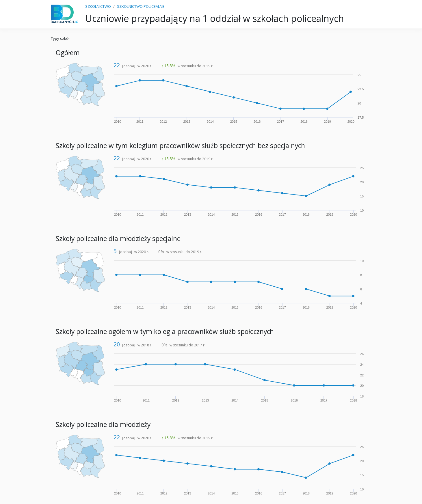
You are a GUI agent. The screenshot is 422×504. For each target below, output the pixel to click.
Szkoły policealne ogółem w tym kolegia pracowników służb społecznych (165, 332)
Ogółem (68, 53)
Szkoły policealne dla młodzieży (103, 424)
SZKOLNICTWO (98, 6)
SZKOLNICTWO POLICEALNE (141, 6)
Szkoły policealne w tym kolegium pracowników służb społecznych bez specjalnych (180, 146)
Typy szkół (60, 38)
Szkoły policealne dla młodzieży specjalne (118, 239)
